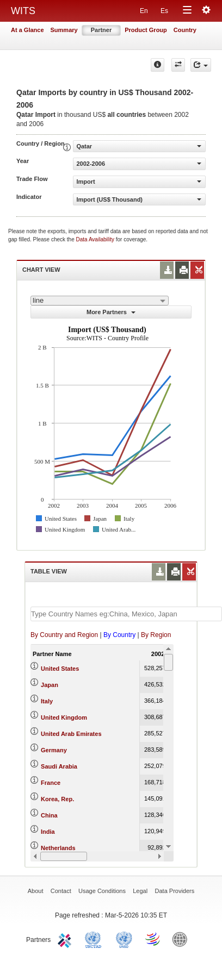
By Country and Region (64, 635)
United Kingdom (64, 717)
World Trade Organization (153, 939)
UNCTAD (95, 939)
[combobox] (100, 301)
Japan (50, 685)
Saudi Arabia (59, 766)
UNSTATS (124, 939)
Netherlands (58, 848)
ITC (66, 939)
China (49, 815)
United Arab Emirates (71, 734)
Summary (64, 30)
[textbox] (126, 614)
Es (164, 11)
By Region (156, 635)
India (48, 832)
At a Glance (27, 30)
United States (60, 669)
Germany (54, 750)
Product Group (146, 30)
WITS (23, 11)
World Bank (182, 939)
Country (185, 30)
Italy (47, 701)
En (144, 11)
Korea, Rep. (57, 799)
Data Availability (96, 239)
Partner (101, 30)
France (51, 783)
